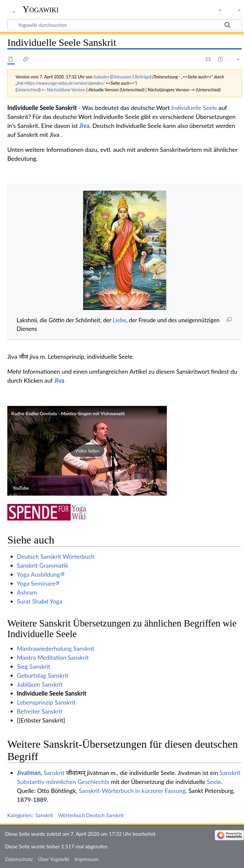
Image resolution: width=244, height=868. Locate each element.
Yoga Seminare (36, 583)
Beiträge (142, 77)
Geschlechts (93, 782)
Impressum (87, 859)
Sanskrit (54, 773)
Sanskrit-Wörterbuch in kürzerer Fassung (132, 791)
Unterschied (28, 90)
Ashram (27, 592)
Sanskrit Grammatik (43, 565)
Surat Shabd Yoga (40, 601)
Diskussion (121, 77)
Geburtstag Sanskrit (43, 675)
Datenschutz (19, 859)
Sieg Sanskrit (34, 666)
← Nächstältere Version (63, 90)
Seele (214, 782)
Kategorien (19, 815)
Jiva (85, 126)
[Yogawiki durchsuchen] (124, 25)
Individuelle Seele (194, 108)
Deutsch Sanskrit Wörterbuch (56, 556)
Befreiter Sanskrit (40, 711)
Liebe (120, 320)
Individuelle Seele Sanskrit (52, 693)
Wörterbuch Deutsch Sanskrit (91, 815)
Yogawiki (41, 9)
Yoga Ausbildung (39, 574)
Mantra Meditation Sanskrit (53, 657)
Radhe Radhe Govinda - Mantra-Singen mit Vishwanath (68, 413)
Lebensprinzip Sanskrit (46, 702)
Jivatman (29, 773)
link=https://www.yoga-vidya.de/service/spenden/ (61, 83)
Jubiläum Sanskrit (40, 684)
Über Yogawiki (54, 859)
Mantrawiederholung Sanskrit (56, 648)
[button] (87, 451)
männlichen (61, 782)
